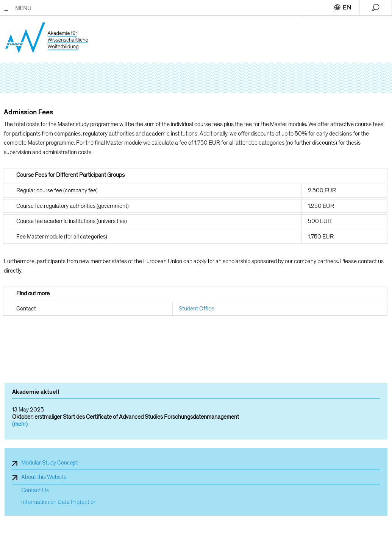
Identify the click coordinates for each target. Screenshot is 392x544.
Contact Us (35, 490)
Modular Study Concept (50, 463)
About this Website (44, 477)
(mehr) (20, 424)
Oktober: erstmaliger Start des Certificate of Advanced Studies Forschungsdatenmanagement (126, 417)
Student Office (197, 309)
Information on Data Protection (59, 502)
